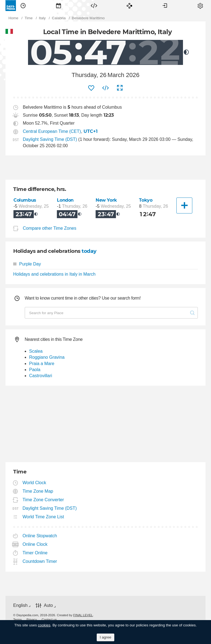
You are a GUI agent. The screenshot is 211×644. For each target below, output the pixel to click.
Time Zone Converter (43, 500)
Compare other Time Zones (50, 228)
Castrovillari (41, 376)
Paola (35, 370)
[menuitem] (23, 6)
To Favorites (91, 88)
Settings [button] (200, 6)
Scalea (36, 351)
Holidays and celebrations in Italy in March (54, 274)
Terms (17, 620)
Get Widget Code (105, 88)
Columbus (25, 200)
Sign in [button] (165, 6)
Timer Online (35, 553)
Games (129, 6)
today (89, 251)
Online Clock (35, 544)
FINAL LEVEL (83, 615)
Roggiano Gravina (47, 357)
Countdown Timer (40, 561)
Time (23, 6)
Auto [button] (48, 605)
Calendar (59, 6)
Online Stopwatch (40, 536)
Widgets (94, 6)
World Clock (34, 483)
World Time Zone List (43, 517)
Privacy (32, 620)
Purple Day (27, 264)
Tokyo (146, 200)
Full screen (120, 88)
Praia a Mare (42, 364)
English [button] (20, 605)
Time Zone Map (38, 491)
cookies (44, 625)
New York (106, 200)
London (65, 200)
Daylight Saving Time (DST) (50, 139)
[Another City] (184, 205)
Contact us (49, 620)
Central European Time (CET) (52, 131)
